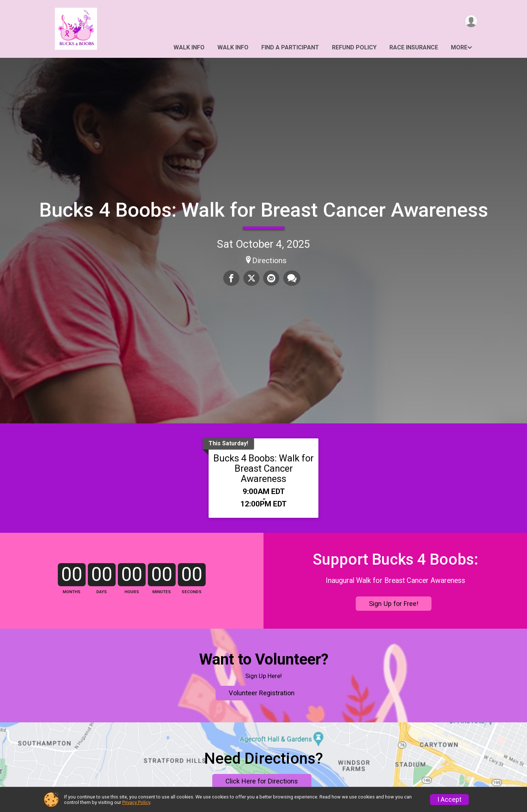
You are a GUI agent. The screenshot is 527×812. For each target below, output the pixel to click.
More (459, 47)
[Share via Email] (271, 278)
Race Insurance (414, 47)
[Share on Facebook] (232, 278)
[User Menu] (471, 21)
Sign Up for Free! (394, 619)
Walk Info (189, 47)
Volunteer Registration (262, 740)
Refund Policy (354, 47)
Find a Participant (290, 47)
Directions (269, 261)
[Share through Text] (291, 278)
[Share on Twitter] (251, 278)
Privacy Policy (136, 802)
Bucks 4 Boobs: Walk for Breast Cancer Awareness (264, 210)
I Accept (449, 800)
